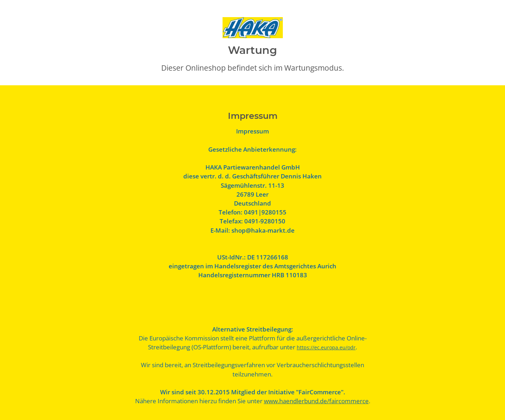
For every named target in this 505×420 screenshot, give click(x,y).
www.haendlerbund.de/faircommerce (316, 401)
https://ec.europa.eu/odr (326, 347)
